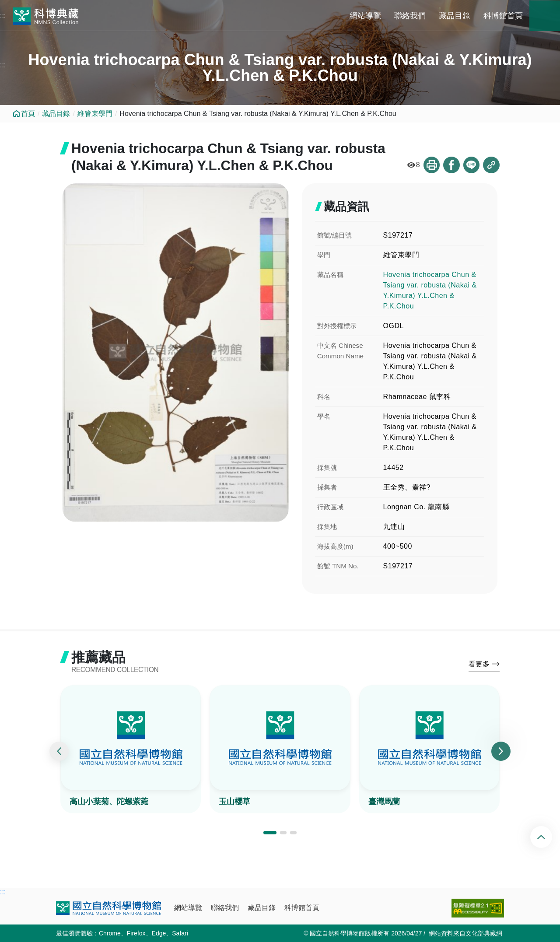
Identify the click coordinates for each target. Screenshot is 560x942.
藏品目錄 (455, 16)
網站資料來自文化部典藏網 (465, 933)
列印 (431, 165)
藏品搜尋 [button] (545, 16)
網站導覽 (365, 16)
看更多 (479, 665)
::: (3, 16)
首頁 (28, 114)
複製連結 (491, 165)
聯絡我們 (410, 16)
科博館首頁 (503, 16)
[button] (270, 834)
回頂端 (548, 837)
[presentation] (59, 752)
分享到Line (471, 165)
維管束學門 (95, 114)
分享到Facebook (451, 165)
